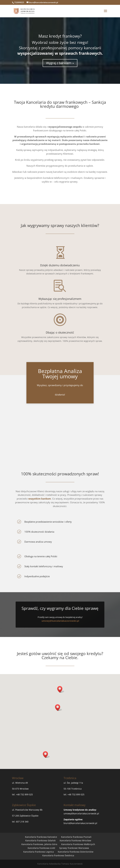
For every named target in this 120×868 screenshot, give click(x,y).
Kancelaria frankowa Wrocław (75, 840)
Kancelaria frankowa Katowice (41, 837)
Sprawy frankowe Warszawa (74, 848)
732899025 (19, 2)
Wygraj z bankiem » (60, 63)
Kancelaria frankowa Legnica (39, 852)
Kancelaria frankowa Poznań (76, 837)
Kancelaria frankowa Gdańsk (40, 840)
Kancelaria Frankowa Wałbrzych (78, 844)
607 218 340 (22, 822)
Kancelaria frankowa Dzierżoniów (76, 852)
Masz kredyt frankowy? (60, 36)
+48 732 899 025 (24, 794)
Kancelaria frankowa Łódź (41, 848)
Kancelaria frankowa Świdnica (58, 855)
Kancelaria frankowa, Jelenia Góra (39, 844)
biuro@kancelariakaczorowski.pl (80, 823)
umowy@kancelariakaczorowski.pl (60, 621)
